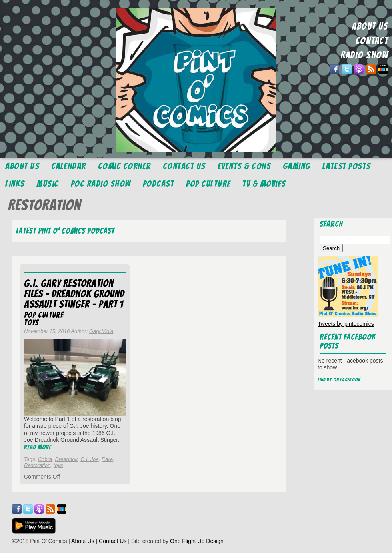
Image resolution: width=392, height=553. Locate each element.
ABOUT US (370, 26)
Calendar (69, 166)
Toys (31, 323)
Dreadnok (66, 459)
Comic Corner (124, 166)
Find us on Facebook (339, 380)
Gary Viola (101, 331)
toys (58, 465)
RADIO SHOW (364, 55)
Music (48, 184)
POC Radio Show (101, 184)
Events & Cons (244, 166)
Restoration (37, 465)
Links (15, 184)
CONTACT (372, 41)
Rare (107, 459)
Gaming (297, 166)
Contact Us (184, 166)
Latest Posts (347, 166)
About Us (22, 166)
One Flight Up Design (197, 541)
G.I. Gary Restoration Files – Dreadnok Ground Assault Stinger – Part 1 (74, 294)
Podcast (159, 184)
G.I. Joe (90, 459)
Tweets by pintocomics (346, 324)
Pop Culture (208, 184)
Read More (38, 447)
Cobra (45, 459)
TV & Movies (264, 184)
